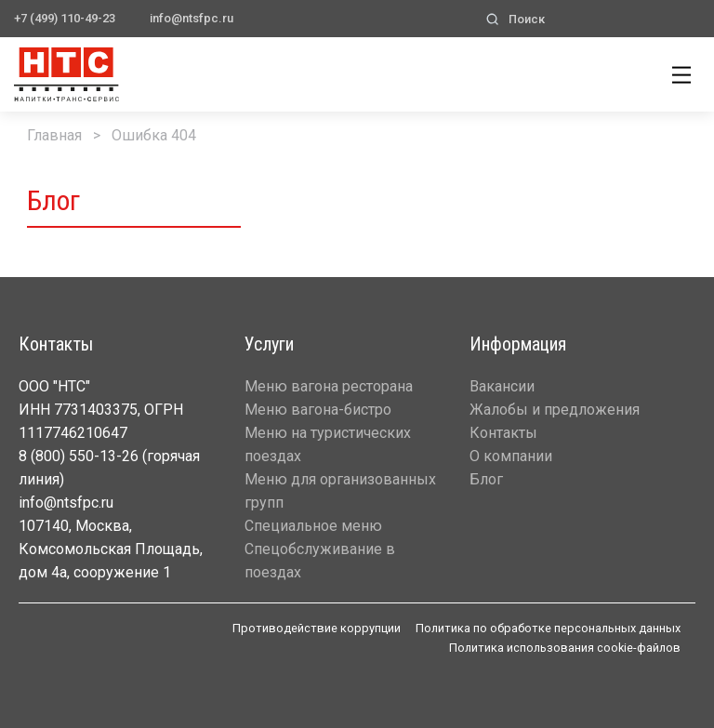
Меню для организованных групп (340, 491)
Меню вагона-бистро (318, 410)
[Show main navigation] (681, 72)
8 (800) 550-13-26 (79, 456)
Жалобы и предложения (555, 410)
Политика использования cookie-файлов (565, 648)
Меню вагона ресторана (329, 386)
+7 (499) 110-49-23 (65, 18)
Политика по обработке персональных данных (548, 628)
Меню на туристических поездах (328, 444)
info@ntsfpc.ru (192, 18)
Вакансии (502, 386)
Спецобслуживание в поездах (320, 561)
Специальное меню (313, 526)
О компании (511, 456)
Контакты (503, 433)
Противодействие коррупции (317, 628)
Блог (486, 479)
